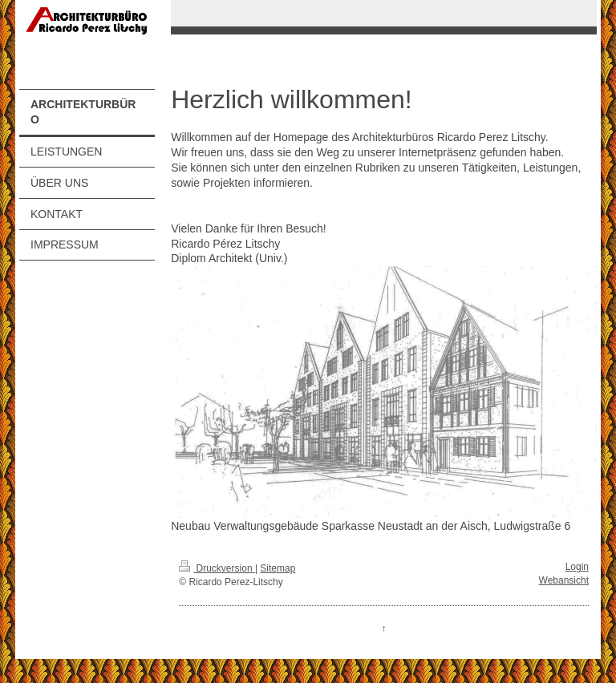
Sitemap (278, 568)
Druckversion (217, 568)
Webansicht (564, 580)
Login (577, 567)
